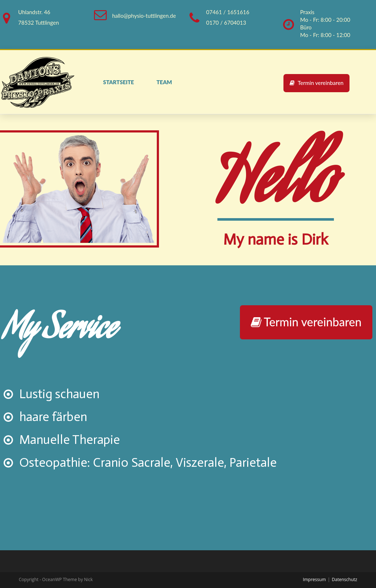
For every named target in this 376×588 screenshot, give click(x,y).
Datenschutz (344, 579)
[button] (317, 83)
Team (164, 82)
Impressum (314, 579)
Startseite (118, 82)
